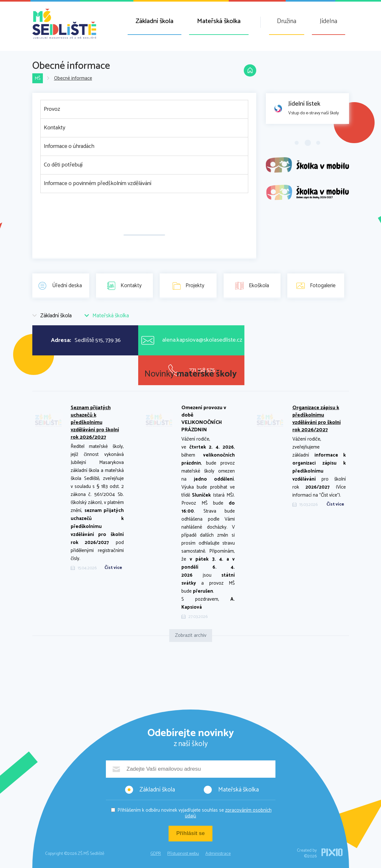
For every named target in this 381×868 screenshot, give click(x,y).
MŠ (38, 79)
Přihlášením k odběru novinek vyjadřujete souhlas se (194, 813)
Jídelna (329, 21)
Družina (287, 21)
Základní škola (155, 21)
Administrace (218, 854)
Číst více (113, 568)
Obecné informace (73, 79)
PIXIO (332, 852)
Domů (250, 71)
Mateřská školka (219, 21)
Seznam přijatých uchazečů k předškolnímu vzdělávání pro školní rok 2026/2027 (95, 422)
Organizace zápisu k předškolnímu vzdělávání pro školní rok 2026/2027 (317, 419)
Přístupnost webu (183, 854)
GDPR (156, 854)
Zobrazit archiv (191, 635)
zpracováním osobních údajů (228, 813)
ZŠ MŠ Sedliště (64, 24)
